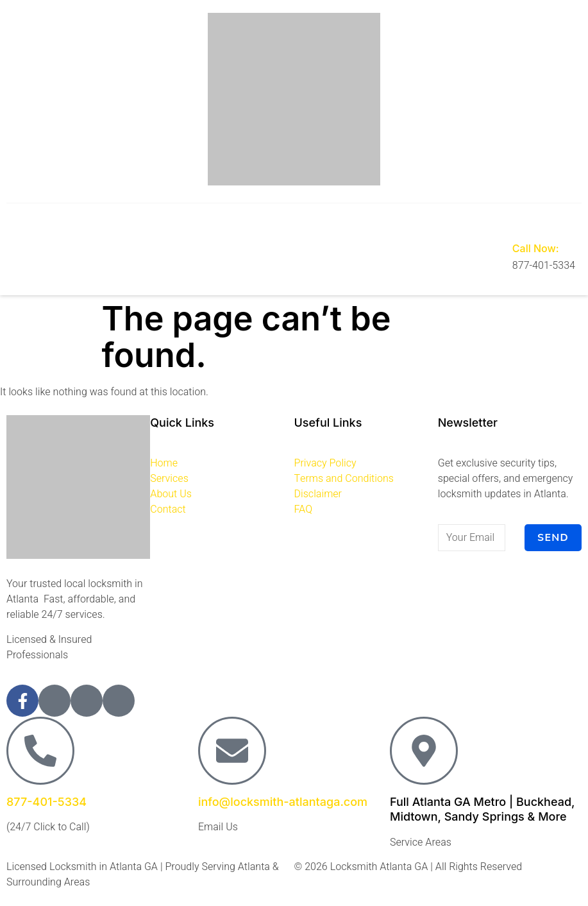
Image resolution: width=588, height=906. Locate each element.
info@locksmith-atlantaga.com (283, 802)
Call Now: (536, 248)
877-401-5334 (46, 802)
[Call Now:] (522, 223)
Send (553, 538)
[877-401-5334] (40, 751)
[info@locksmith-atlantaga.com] (232, 751)
